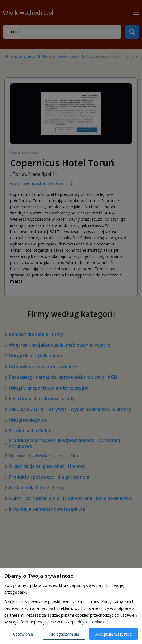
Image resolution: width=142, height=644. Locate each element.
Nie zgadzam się (64, 634)
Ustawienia (23, 634)
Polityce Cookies (89, 622)
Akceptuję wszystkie (114, 634)
